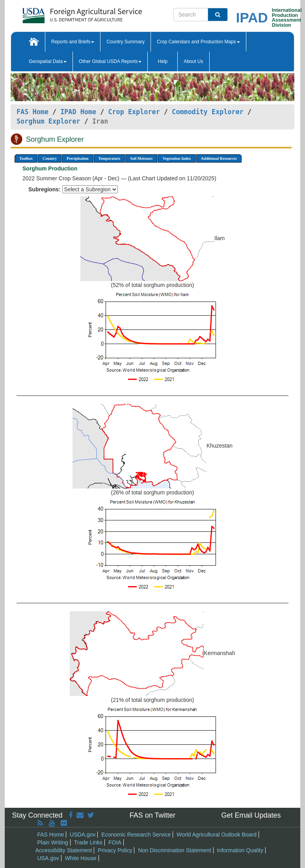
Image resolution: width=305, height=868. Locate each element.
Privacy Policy (115, 850)
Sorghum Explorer (48, 121)
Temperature (110, 158)
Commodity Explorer (208, 112)
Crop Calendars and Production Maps (198, 42)
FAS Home (33, 112)
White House (81, 858)
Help (163, 61)
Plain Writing (53, 842)
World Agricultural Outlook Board (217, 835)
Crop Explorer (134, 112)
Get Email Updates (251, 815)
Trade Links (88, 842)
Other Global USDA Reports (110, 61)
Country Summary (126, 42)
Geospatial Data (48, 61)
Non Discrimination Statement (174, 850)
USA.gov (48, 858)
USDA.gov (83, 835)
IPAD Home (78, 112)
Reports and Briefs (73, 42)
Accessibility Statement (64, 850)
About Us (193, 61)
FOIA (115, 842)
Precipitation (77, 158)
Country (50, 158)
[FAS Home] (62, 13)
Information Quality (240, 850)
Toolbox (26, 158)
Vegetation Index (177, 158)
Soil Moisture (141, 158)
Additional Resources (219, 158)
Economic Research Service (136, 835)
